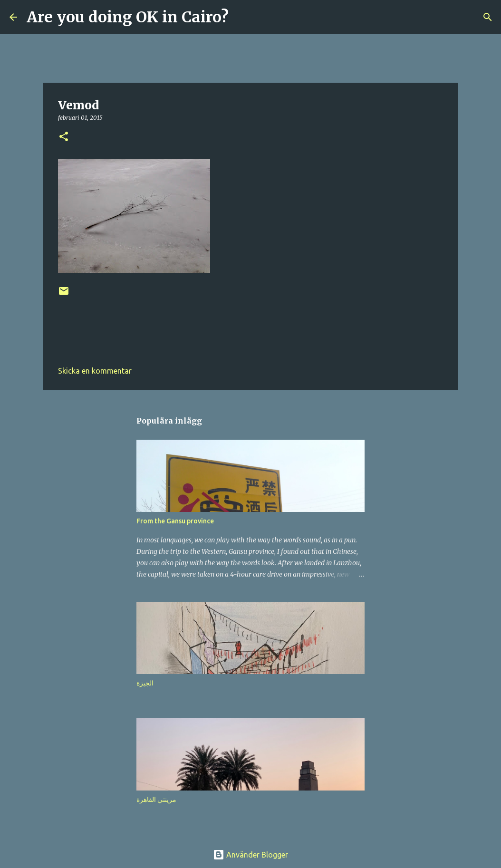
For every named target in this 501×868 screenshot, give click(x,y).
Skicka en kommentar (95, 371)
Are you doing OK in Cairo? (128, 17)
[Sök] (242, 17)
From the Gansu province (175, 521)
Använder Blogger (250, 855)
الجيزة (145, 683)
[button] (64, 137)
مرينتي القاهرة (156, 800)
